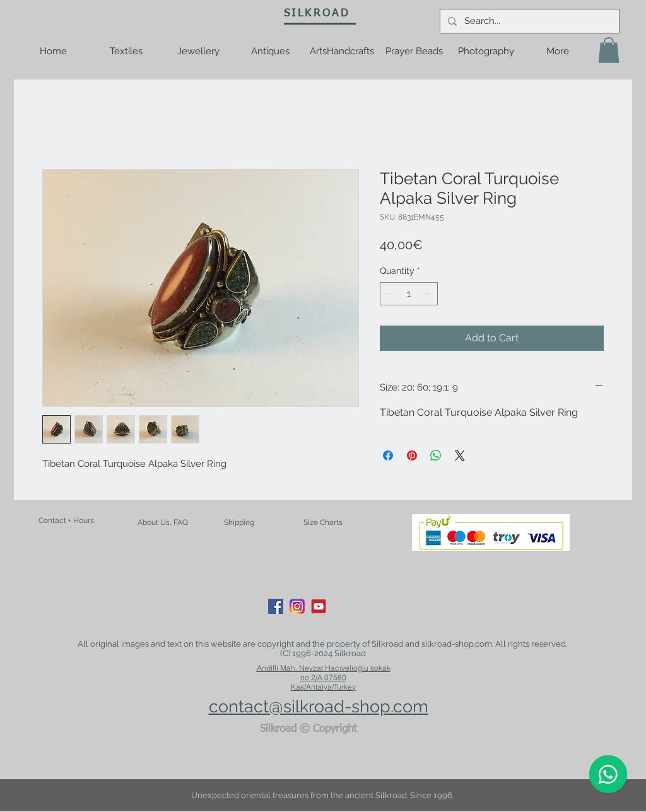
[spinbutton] (409, 294)
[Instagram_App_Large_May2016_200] (297, 606)
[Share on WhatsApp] (436, 456)
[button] (609, 50)
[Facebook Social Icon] (276, 606)
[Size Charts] (323, 523)
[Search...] (528, 21)
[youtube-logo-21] (319, 606)
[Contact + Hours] (66, 521)
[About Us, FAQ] (163, 523)
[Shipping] (239, 523)
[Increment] (428, 294)
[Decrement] (390, 294)
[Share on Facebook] (388, 456)
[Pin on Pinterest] (412, 456)
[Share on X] (460, 456)
